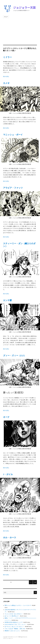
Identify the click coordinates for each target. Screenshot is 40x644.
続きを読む (6, 76)
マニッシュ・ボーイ (13, 135)
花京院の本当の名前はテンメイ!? (14, 622)
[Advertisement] (20, 34)
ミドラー (7, 57)
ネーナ (6, 417)
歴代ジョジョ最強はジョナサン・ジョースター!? (18, 605)
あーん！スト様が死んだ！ (12, 616)
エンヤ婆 (7, 300)
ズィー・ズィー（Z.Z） (14, 356)
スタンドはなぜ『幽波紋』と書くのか (15, 629)
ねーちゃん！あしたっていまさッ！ (14, 627)
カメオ (6, 83)
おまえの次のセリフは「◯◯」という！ (16, 624)
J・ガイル (8, 474)
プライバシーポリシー (8, 638)
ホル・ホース (10, 538)
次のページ (35, 582)
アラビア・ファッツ (13, 188)
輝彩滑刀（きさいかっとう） (12, 631)
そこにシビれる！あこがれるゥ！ (14, 614)
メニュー (6, 17)
